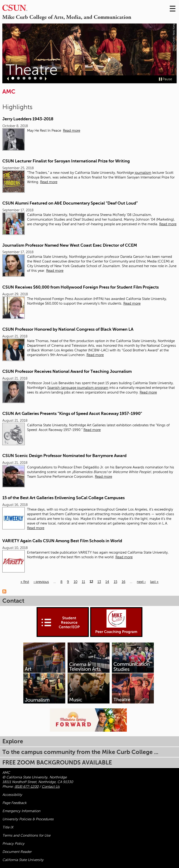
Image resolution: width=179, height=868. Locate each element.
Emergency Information (21, 811)
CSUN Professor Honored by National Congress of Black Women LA (68, 329)
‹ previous (41, 582)
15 (115, 582)
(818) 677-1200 (26, 787)
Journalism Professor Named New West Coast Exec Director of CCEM (70, 245)
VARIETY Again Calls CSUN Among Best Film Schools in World (62, 541)
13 (99, 582)
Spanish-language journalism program (78, 388)
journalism (143, 173)
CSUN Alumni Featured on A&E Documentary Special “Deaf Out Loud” (70, 203)
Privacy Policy (13, 844)
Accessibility (12, 795)
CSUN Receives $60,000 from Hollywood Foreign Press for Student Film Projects (81, 287)
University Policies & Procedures (28, 819)
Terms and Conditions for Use (26, 835)
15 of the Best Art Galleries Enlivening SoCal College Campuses (64, 498)
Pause (167, 79)
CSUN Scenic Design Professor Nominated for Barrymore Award (64, 456)
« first (25, 582)
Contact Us (51, 787)
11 (83, 582)
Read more (72, 131)
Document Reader (17, 852)
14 (107, 582)
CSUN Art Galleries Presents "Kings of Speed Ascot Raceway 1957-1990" (72, 414)
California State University (23, 860)
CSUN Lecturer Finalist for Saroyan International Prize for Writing (66, 161)
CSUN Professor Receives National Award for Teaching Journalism (67, 371)
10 (76, 582)
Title (8, 827)
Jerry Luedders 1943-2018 (28, 119)
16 (124, 582)
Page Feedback (14, 803)
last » (154, 582)
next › (141, 582)
